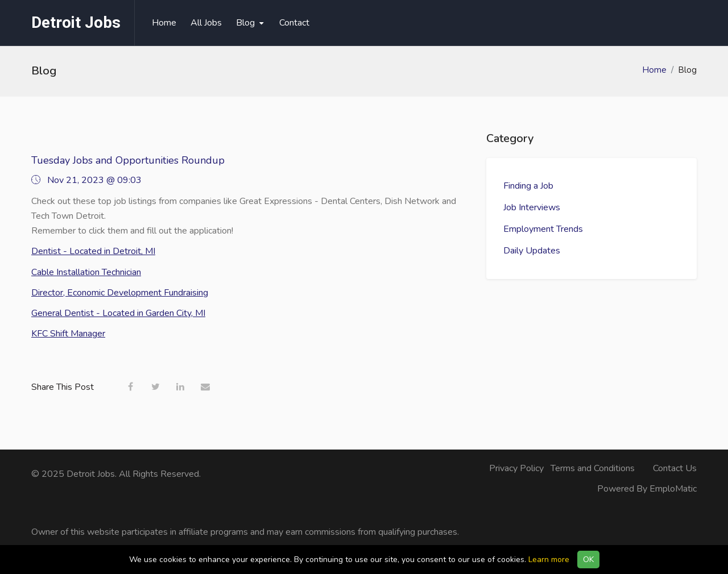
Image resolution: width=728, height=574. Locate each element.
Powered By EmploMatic (647, 489)
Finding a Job (528, 186)
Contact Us (675, 468)
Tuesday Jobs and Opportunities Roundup (128, 160)
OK (588, 560)
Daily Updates (532, 251)
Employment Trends (543, 229)
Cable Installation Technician (86, 272)
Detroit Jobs (76, 22)
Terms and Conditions (593, 468)
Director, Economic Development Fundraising (120, 293)
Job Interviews (532, 207)
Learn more (549, 560)
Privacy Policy (516, 468)
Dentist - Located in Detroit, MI (93, 251)
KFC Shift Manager (68, 334)
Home (654, 70)
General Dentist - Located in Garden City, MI (118, 313)
